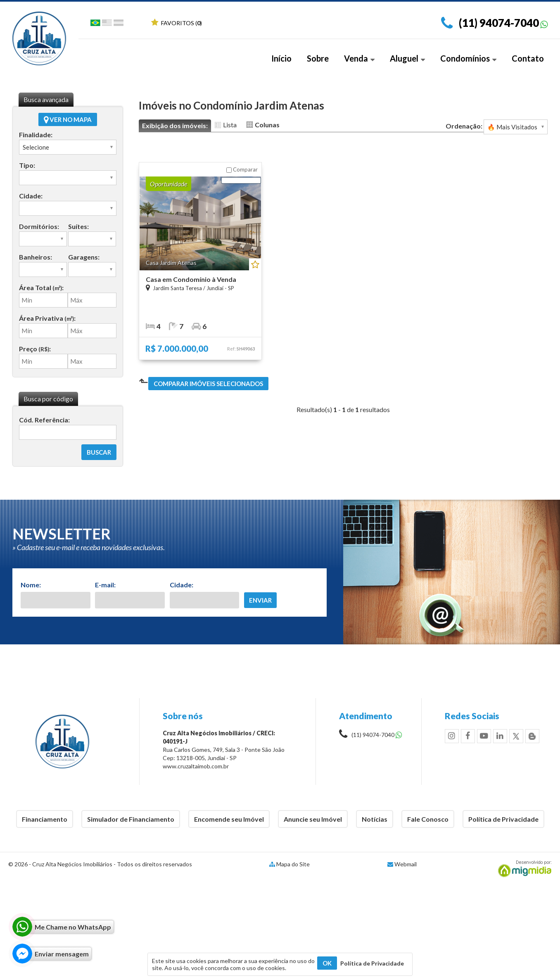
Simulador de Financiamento (131, 819)
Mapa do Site (293, 864)
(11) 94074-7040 (499, 23)
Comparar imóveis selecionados (208, 384)
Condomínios (468, 58)
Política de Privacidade (503, 819)
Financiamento (45, 819)
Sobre (318, 58)
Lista (230, 125)
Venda (359, 58)
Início (281, 58)
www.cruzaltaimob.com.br (196, 766)
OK (327, 963)
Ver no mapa (68, 119)
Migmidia (523, 869)
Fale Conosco (428, 819)
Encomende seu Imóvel (229, 819)
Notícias (375, 819)
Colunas (267, 125)
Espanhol (119, 24)
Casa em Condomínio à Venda (191, 279)
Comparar (242, 169)
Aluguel (407, 58)
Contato (528, 58)
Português (95, 24)
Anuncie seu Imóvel (313, 819)
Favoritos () (177, 23)
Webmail (406, 864)
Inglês (107, 24)
